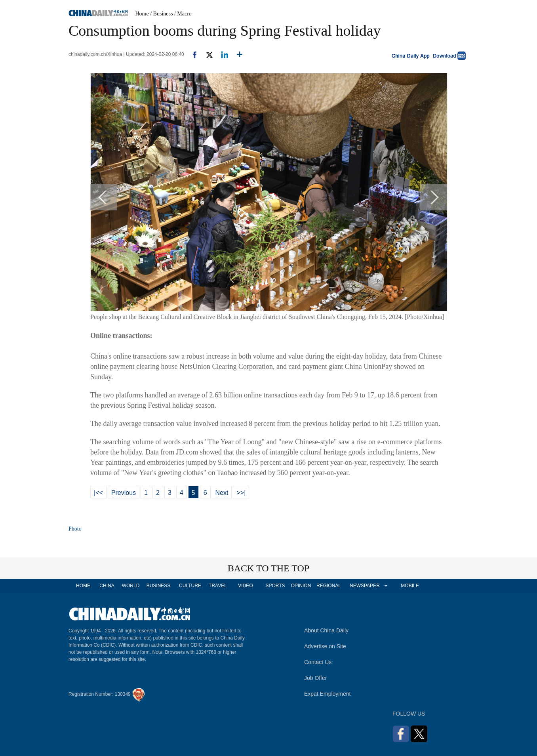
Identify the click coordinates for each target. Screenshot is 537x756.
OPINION (301, 586)
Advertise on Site (325, 646)
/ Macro (183, 14)
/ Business (161, 14)
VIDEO (245, 586)
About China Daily (326, 630)
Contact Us (318, 662)
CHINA (107, 586)
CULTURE (190, 586)
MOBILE (410, 586)
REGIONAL (329, 586)
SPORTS (275, 586)
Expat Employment (328, 694)
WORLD (131, 586)
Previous (124, 493)
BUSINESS (159, 586)
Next (222, 493)
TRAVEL (218, 586)
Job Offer (315, 678)
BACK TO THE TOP (269, 568)
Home (142, 14)
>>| (241, 493)
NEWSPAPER (364, 586)
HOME (83, 586)
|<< (98, 493)
